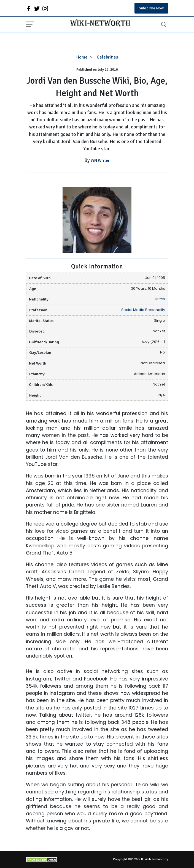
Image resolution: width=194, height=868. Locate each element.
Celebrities (107, 57)
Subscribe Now (151, 8)
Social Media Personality (143, 310)
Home (82, 57)
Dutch (160, 299)
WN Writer (100, 160)
